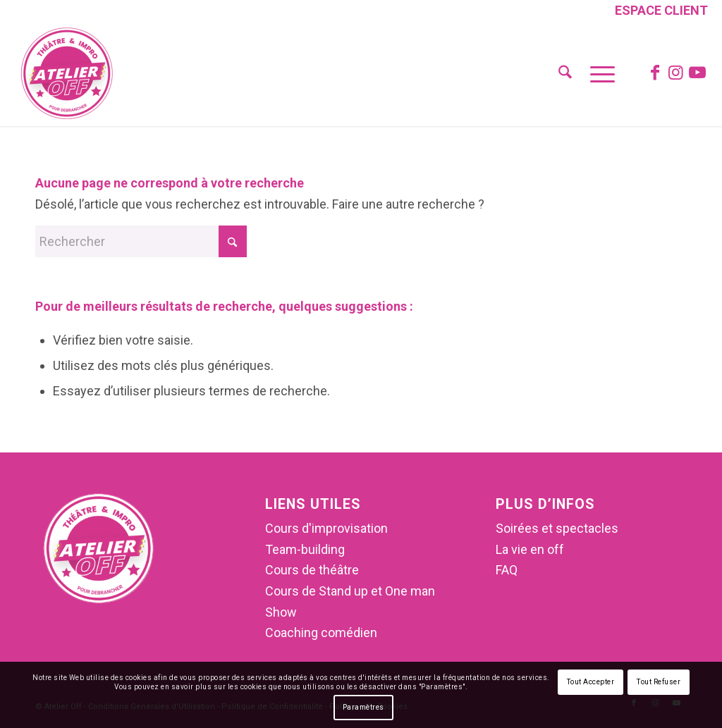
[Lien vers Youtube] (697, 73)
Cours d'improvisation (326, 528)
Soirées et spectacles (557, 528)
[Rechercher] (565, 73)
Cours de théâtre (312, 570)
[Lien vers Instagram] (676, 73)
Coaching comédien (321, 633)
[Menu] (598, 73)
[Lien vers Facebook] (655, 73)
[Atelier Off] (67, 73)
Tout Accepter (591, 682)
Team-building (305, 549)
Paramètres (363, 707)
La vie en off (530, 549)
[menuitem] (658, 12)
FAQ (507, 570)
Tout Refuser (659, 682)
